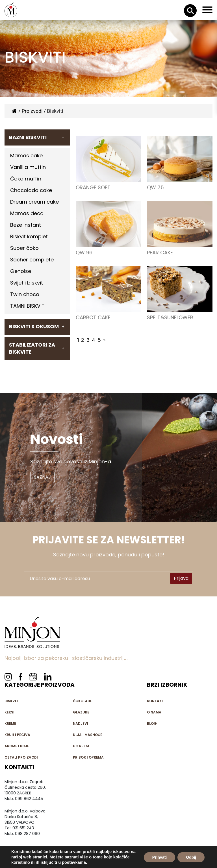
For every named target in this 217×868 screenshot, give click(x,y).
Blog (152, 723)
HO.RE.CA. (82, 746)
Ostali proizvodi (21, 757)
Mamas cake (26, 156)
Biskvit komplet (29, 236)
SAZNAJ (42, 477)
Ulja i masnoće (88, 735)
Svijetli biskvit (27, 283)
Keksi (9, 712)
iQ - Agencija (117, 865)
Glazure (81, 712)
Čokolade (83, 701)
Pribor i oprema (88, 757)
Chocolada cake (31, 190)
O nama (154, 712)
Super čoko (24, 248)
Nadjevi (81, 723)
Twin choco (25, 294)
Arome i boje (17, 746)
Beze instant (26, 225)
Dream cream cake (34, 202)
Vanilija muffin (28, 167)
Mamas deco (27, 213)
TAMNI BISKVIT (27, 306)
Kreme (10, 723)
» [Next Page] (104, 340)
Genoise (21, 271)
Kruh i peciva (17, 735)
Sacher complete (32, 260)
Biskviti (12, 701)
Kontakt (155, 701)
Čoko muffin (26, 179)
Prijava (181, 578)
